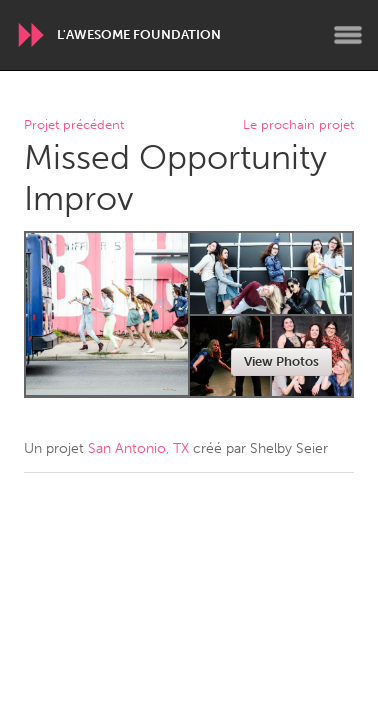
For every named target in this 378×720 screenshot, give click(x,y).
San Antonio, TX (138, 448)
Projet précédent (74, 125)
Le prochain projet (298, 125)
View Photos (281, 361)
